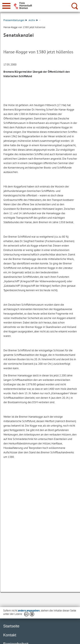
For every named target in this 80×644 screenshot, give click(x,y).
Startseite (11, 626)
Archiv (33, 20)
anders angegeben (29, 611)
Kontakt (10, 635)
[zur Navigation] (6, 6)
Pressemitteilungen (15, 20)
